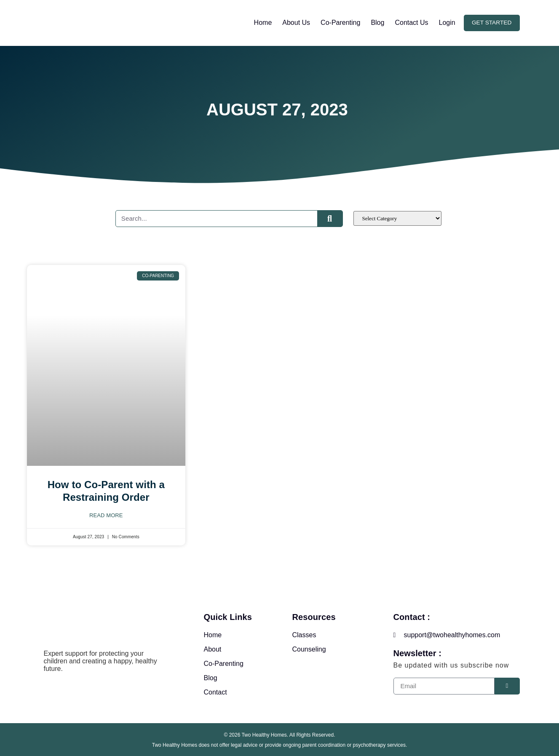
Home (261, 23)
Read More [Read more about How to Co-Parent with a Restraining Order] (106, 515)
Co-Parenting (339, 23)
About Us (295, 23)
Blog (376, 23)
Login (445, 23)
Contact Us (410, 23)
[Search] (330, 219)
